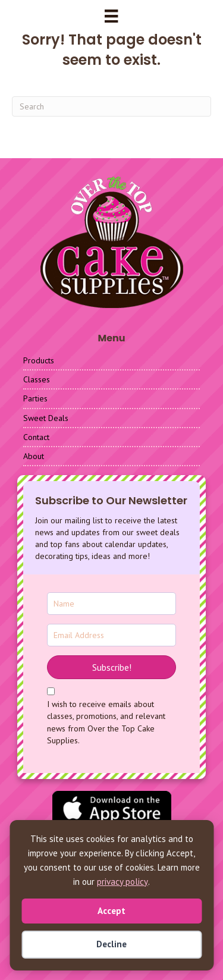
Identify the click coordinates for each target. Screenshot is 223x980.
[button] (112, 667)
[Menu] (111, 16)
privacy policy (123, 882)
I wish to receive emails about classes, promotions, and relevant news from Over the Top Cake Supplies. (106, 722)
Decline (111, 944)
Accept (111, 911)
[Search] (111, 106)
